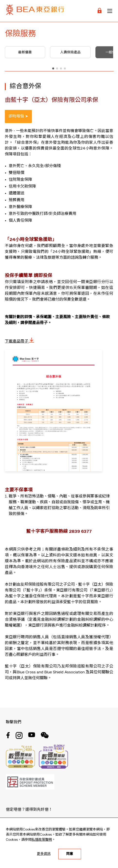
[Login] (100, 11)
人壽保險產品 (70, 52)
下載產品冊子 (19, 342)
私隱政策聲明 (42, 840)
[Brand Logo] (35, 11)
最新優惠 (25, 52)
